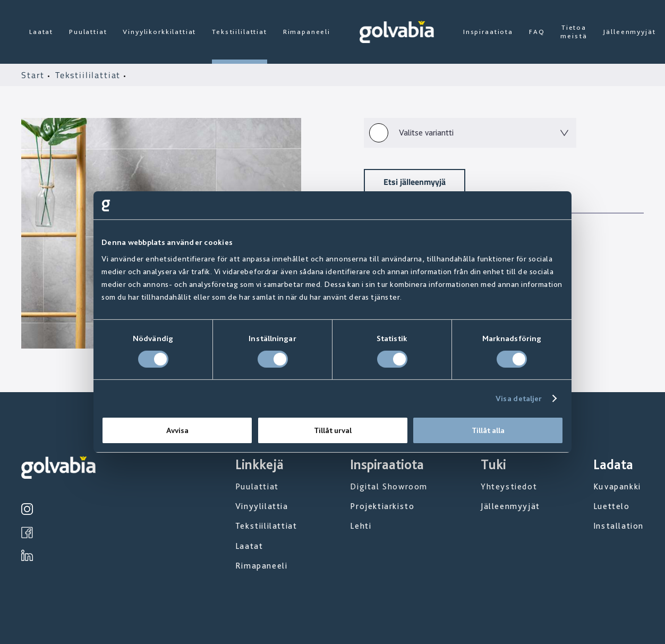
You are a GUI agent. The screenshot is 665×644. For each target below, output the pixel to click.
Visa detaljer (519, 399)
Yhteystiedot (509, 486)
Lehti (361, 526)
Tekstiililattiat (239, 32)
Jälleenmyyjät (629, 32)
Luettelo (612, 506)
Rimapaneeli (307, 32)
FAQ (537, 32)
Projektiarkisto (382, 506)
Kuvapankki (617, 486)
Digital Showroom (389, 486)
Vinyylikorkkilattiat (159, 32)
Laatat (41, 32)
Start (35, 75)
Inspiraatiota (488, 32)
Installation (619, 526)
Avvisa (177, 430)
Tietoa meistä (574, 32)
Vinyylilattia (262, 506)
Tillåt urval (333, 430)
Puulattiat (88, 32)
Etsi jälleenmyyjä (415, 181)
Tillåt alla (488, 430)
